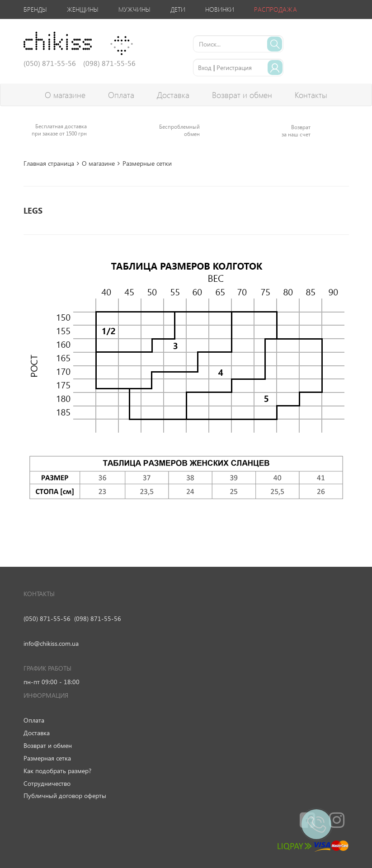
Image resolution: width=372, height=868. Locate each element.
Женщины (83, 9)
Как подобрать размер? (57, 771)
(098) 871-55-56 (98, 618)
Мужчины (134, 9)
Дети (178, 9)
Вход (205, 68)
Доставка (173, 95)
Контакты (311, 95)
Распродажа (275, 9)
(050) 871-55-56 (47, 618)
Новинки (220, 9)
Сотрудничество (47, 783)
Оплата (121, 95)
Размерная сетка (47, 758)
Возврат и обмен (242, 95)
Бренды (35, 9)
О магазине (65, 95)
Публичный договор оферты (65, 796)
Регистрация (234, 68)
